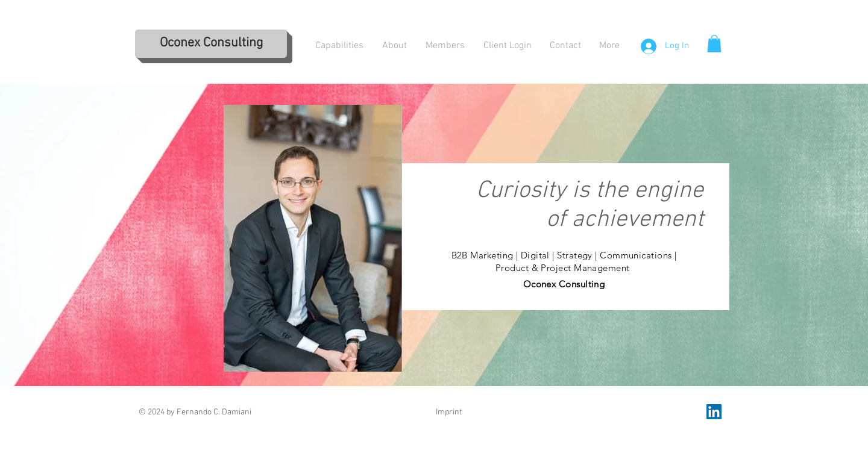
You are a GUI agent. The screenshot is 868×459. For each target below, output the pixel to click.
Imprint (449, 412)
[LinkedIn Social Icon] (714, 412)
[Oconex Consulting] (211, 44)
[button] (714, 44)
